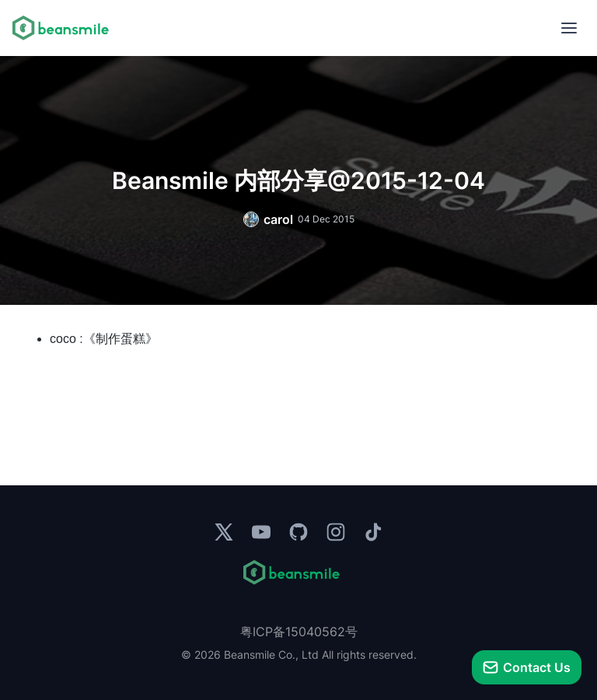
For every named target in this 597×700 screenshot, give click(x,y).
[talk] (527, 667)
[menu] (569, 28)
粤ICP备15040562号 (299, 632)
